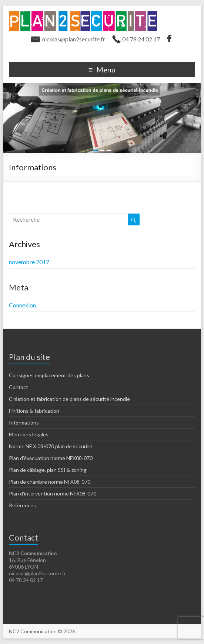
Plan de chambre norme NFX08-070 (50, 482)
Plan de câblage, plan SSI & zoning (48, 470)
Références (22, 505)
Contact (19, 387)
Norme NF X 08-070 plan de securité (51, 446)
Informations (24, 422)
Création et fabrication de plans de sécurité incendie (69, 399)
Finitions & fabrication (34, 411)
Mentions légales (29, 434)
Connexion (22, 305)
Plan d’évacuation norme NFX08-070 (51, 458)
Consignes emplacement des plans (49, 375)
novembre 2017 (29, 262)
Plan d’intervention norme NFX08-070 (53, 493)
